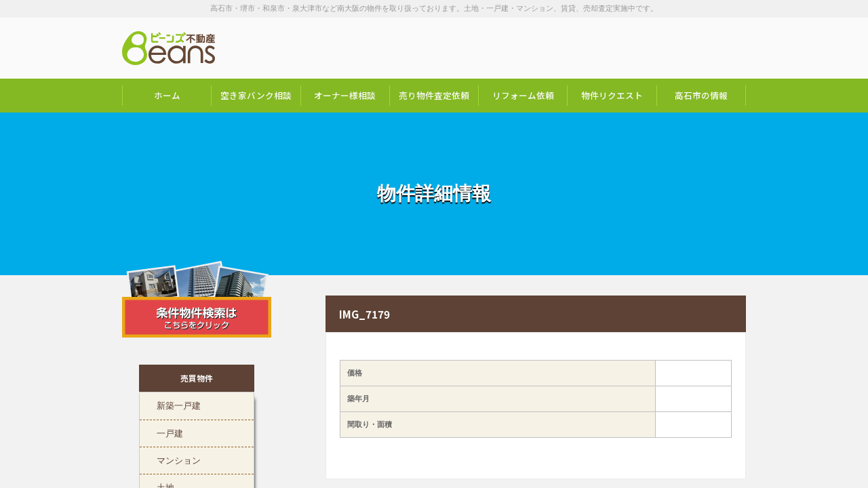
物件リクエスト (612, 95)
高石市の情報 (701, 95)
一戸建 (170, 432)
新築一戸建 (179, 405)
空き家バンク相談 (256, 95)
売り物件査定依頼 (434, 95)
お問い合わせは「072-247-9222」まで (678, 48)
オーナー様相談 (345, 95)
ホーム (167, 95)
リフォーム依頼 (523, 95)
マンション (179, 460)
